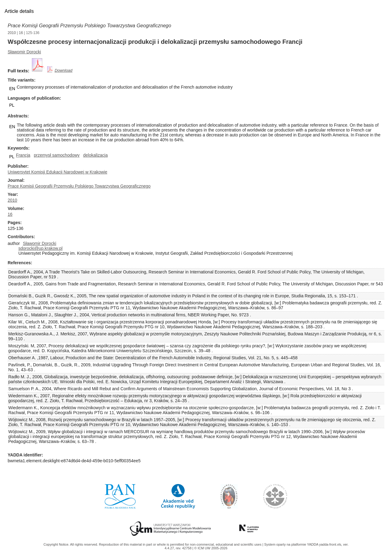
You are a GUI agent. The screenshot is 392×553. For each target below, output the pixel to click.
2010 (12, 33)
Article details (19, 11)
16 (21, 33)
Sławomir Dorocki (24, 52)
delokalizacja (96, 155)
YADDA (313, 544)
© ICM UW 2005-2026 (211, 548)
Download (64, 70)
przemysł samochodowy (57, 155)
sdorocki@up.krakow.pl (40, 248)
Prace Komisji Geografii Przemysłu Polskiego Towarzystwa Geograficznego (89, 26)
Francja (23, 155)
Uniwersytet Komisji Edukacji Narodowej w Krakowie (57, 172)
